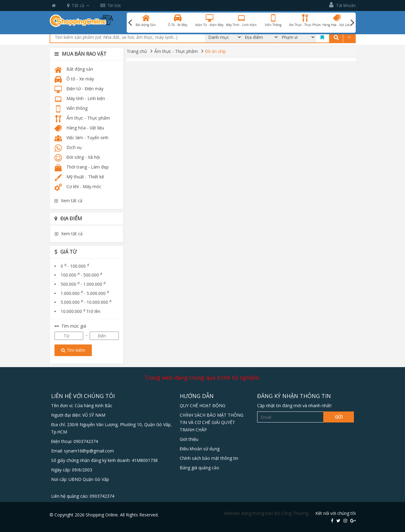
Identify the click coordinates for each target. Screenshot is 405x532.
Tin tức (111, 5)
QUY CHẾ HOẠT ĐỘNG (202, 406)
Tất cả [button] (78, 5)
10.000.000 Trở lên (81, 311)
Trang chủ (137, 51)
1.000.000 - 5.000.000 (85, 293)
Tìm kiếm (73, 350)
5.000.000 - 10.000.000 (86, 302)
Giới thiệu (189, 439)
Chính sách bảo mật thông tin (209, 458)
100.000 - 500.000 (81, 275)
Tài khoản (342, 5)
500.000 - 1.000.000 (83, 284)
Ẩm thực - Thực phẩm (176, 51)
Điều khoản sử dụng (200, 449)
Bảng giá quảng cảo (199, 468)
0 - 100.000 (75, 266)
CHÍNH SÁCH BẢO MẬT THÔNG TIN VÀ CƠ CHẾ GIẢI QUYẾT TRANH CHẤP (212, 422)
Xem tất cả (68, 201)
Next (352, 23)
